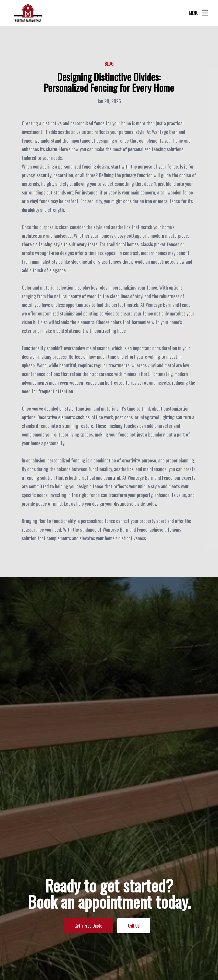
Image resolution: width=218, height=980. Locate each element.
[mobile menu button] (205, 13)
